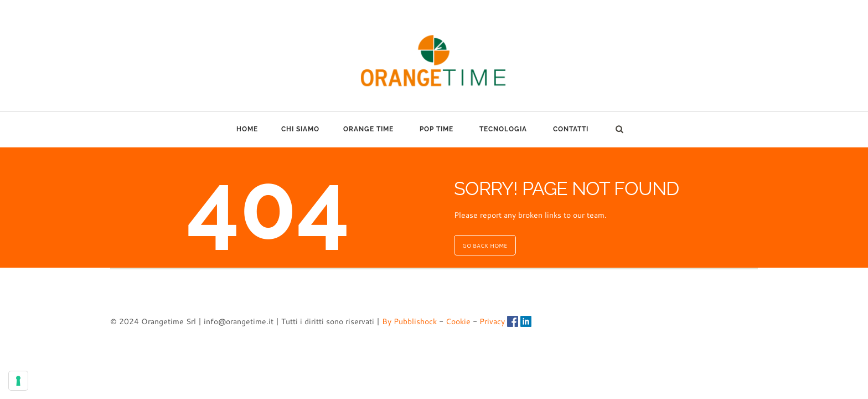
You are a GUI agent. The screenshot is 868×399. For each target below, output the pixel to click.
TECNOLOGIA (503, 129)
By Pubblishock (409, 321)
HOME (247, 129)
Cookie (458, 321)
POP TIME (436, 129)
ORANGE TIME (368, 129)
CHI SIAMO (300, 129)
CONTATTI (571, 129)
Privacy (492, 321)
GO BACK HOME (485, 245)
